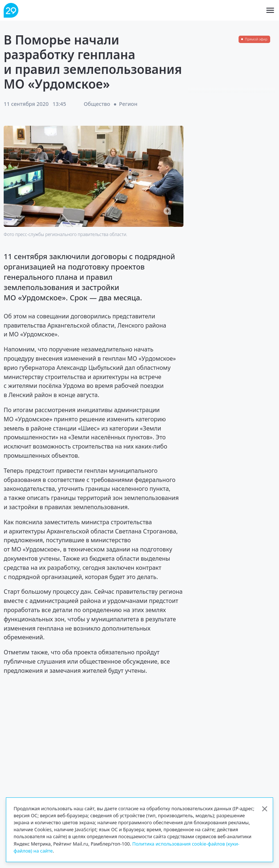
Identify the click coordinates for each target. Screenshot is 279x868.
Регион (128, 104)
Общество (97, 104)
